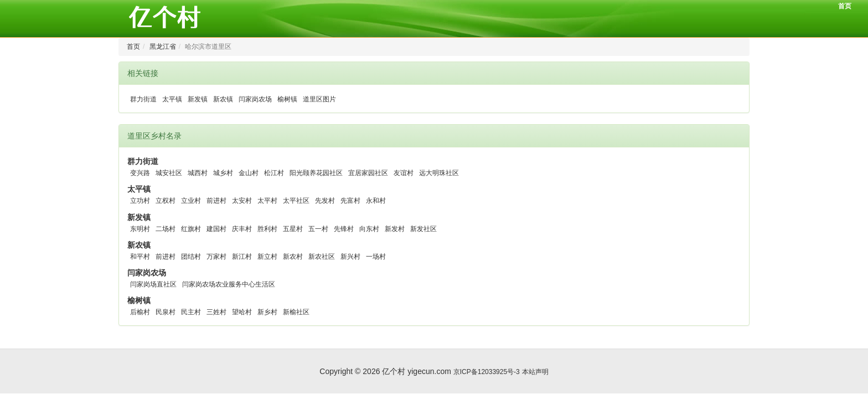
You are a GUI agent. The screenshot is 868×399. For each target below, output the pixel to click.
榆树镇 (287, 99)
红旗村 (191, 229)
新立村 (267, 257)
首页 (845, 6)
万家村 (216, 257)
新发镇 (198, 99)
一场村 (376, 257)
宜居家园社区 (368, 173)
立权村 (166, 201)
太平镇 (172, 99)
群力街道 (143, 99)
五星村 (293, 229)
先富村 (350, 201)
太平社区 (296, 201)
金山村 (249, 173)
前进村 (216, 201)
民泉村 (166, 312)
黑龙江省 (163, 47)
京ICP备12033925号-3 (487, 366)
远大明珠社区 (439, 173)
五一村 (318, 229)
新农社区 (322, 257)
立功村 (140, 201)
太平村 (267, 201)
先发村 (325, 201)
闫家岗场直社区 (153, 284)
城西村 (198, 173)
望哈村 (242, 312)
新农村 (293, 257)
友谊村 (404, 173)
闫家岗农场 (255, 99)
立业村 (191, 201)
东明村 (140, 229)
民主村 (191, 312)
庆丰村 (242, 229)
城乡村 (223, 173)
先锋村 (344, 229)
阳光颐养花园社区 (316, 173)
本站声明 (535, 366)
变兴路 (140, 173)
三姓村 (216, 312)
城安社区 (169, 173)
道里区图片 (319, 99)
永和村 (376, 201)
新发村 (395, 229)
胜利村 (267, 229)
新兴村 (350, 257)
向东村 (369, 229)
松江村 (274, 173)
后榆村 (140, 312)
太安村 (242, 201)
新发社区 (423, 229)
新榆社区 (296, 312)
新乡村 (267, 312)
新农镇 (223, 99)
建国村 (216, 229)
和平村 (140, 257)
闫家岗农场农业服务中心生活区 (229, 284)
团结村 (191, 257)
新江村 (242, 257)
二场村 (166, 229)
